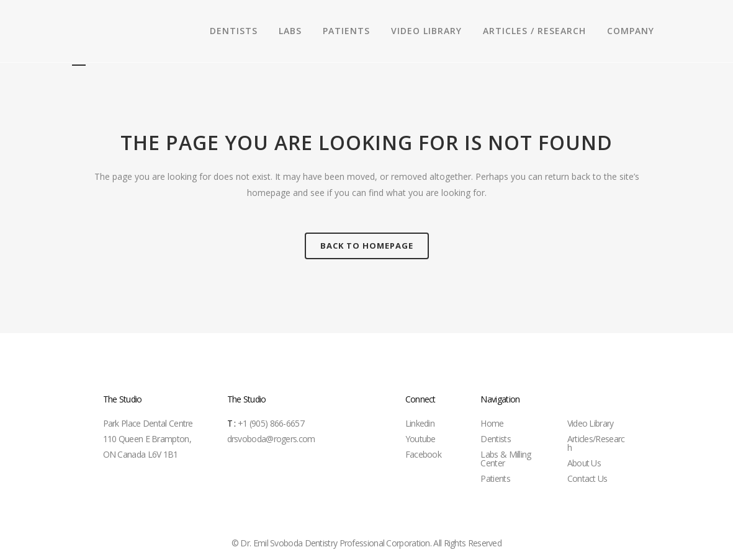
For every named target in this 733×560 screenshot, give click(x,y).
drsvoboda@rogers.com (271, 439)
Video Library (591, 423)
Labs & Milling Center (506, 459)
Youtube (420, 439)
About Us (584, 463)
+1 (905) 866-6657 (266, 423)
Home (492, 423)
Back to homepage (367, 246)
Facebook (423, 454)
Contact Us (587, 478)
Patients (495, 478)
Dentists (495, 439)
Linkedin (420, 423)
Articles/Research (596, 443)
